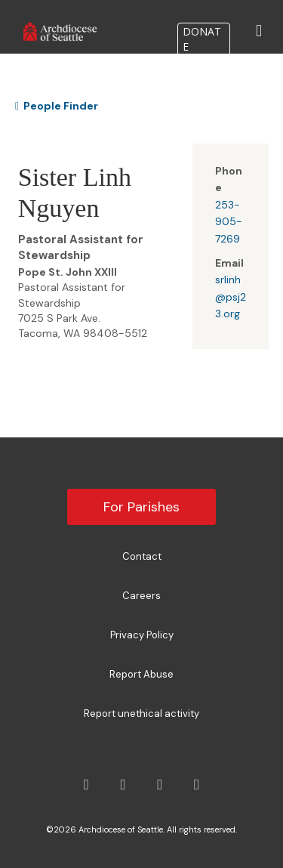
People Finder (57, 106)
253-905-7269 (229, 222)
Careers (141, 596)
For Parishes (141, 507)
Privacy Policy (142, 635)
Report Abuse (141, 674)
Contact (142, 556)
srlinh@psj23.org (231, 297)
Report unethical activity (141, 714)
